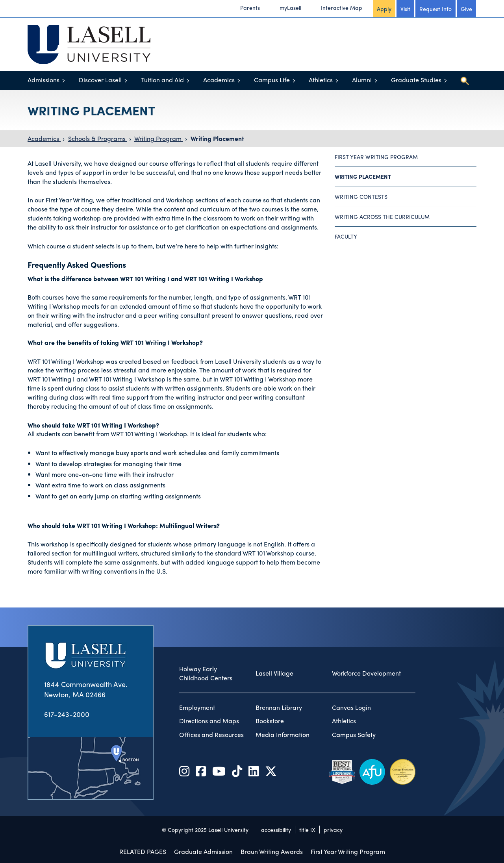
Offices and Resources (211, 735)
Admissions (44, 80)
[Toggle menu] (64, 81)
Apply (384, 9)
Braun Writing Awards (272, 851)
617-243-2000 (67, 714)
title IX (307, 830)
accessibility (276, 830)
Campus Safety (354, 735)
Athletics (321, 80)
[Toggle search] (465, 81)
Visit (405, 9)
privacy (333, 830)
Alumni (362, 80)
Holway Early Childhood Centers (206, 673)
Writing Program (159, 138)
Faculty (346, 236)
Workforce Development (366, 673)
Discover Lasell (100, 80)
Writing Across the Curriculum (382, 217)
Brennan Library (279, 707)
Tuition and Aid (162, 80)
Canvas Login (351, 707)
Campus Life (272, 80)
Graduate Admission (203, 851)
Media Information (283, 735)
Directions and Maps (209, 721)
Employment (197, 707)
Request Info (435, 9)
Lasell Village (274, 673)
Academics (219, 80)
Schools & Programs (98, 138)
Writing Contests (361, 196)
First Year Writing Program (376, 157)
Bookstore (270, 721)
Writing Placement (217, 138)
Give (466, 9)
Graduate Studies (416, 80)
